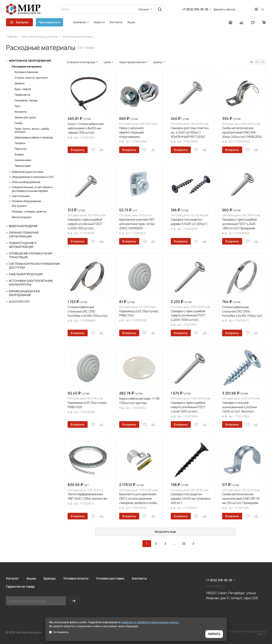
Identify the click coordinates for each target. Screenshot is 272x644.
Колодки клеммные (26, 72)
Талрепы (20, 143)
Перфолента (22, 95)
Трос (17, 106)
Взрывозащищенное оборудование (24, 293)
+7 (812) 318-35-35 (195, 9)
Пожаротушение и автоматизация (23, 245)
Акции (31, 578)
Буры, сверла (23, 89)
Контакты (139, 578)
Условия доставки (110, 578)
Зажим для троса (25, 117)
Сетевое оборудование (26, 201)
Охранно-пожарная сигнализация (24, 234)
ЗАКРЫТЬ (214, 634)
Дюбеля (20, 83)
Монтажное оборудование (30, 61)
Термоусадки (23, 166)
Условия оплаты (76, 578)
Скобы (19, 123)
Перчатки (21, 149)
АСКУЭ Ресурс (19, 302)
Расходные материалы (27, 66)
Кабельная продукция (26, 274)
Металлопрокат (22, 217)
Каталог (12, 578)
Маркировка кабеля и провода (34, 137)
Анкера (19, 154)
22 (184, 544)
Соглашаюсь (59, 632)
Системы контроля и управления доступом (34, 266)
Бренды (50, 578)
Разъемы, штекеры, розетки (29, 211)
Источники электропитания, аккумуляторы (31, 283)
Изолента (21, 112)
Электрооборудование (26, 182)
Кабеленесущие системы (27, 172)
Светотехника (21, 196)
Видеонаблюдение (23, 226)
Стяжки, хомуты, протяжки (31, 78)
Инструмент (19, 206)
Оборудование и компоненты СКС (33, 177)
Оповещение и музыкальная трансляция (31, 255)
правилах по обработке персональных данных (150, 622)
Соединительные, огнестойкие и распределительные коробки (32, 189)
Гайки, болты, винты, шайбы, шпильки (32, 130)
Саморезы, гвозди (26, 100)
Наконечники (23, 160)
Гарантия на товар (20, 586)
